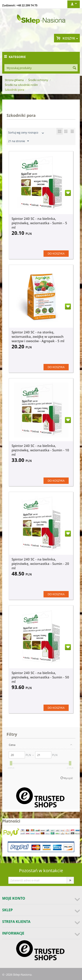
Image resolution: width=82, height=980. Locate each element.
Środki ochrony (38, 80)
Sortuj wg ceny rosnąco (26, 133)
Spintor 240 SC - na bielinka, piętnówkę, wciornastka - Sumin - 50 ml (40, 677)
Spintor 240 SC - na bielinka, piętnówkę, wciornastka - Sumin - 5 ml (39, 223)
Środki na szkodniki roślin (21, 85)
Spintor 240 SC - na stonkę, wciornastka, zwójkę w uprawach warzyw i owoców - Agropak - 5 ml (38, 336)
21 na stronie (18, 141)
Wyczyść (68, 778)
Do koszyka (56, 253)
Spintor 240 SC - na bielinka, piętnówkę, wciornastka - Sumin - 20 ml (40, 564)
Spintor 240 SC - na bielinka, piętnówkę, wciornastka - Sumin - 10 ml (40, 450)
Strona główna (14, 80)
